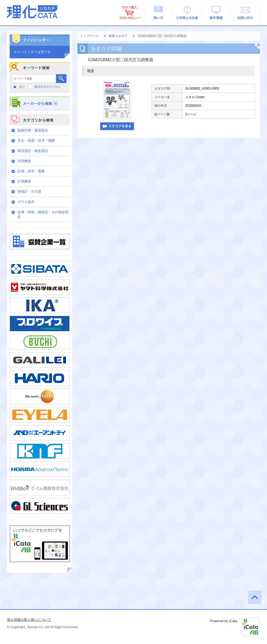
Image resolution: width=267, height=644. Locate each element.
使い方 (159, 12)
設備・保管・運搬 (31, 171)
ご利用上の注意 (188, 12)
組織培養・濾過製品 (33, 130)
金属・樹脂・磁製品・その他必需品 (43, 214)
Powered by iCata (235, 627)
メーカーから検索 (40, 103)
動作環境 (217, 12)
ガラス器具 (26, 202)
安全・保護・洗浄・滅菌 (36, 140)
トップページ (89, 36)
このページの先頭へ (255, 597)
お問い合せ (245, 12)
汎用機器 (24, 161)
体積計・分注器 (29, 191)
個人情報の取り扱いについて (29, 620)
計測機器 (24, 181)
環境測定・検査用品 (33, 151)
